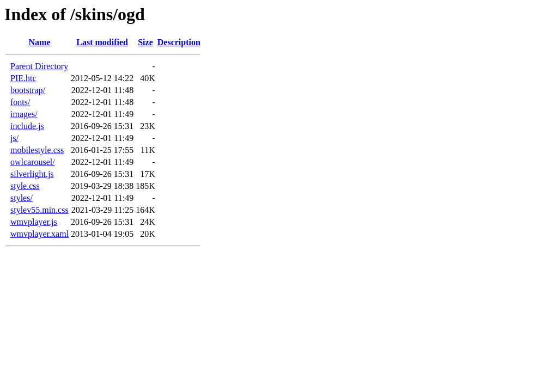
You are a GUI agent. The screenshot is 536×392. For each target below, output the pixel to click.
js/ (14, 138)
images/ (24, 114)
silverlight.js (32, 174)
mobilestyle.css (37, 150)
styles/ (22, 198)
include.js (27, 126)
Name (40, 42)
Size (145, 42)
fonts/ (20, 102)
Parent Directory (39, 66)
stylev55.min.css (39, 210)
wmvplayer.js (34, 222)
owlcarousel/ (33, 162)
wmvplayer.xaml (39, 234)
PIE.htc (23, 78)
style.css (25, 186)
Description (179, 42)
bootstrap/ (28, 90)
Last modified (102, 42)
